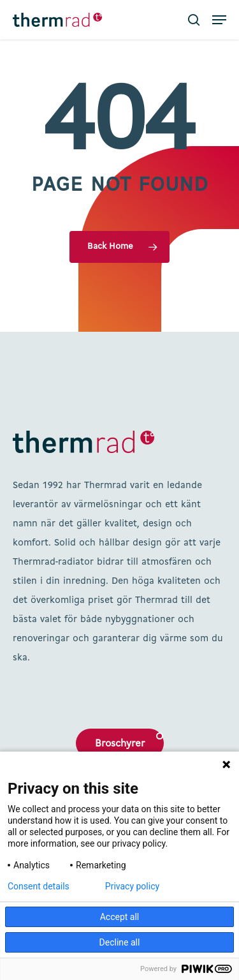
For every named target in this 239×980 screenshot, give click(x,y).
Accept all (120, 917)
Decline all (120, 942)
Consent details (39, 886)
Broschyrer (120, 744)
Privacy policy (132, 886)
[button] (219, 20)
